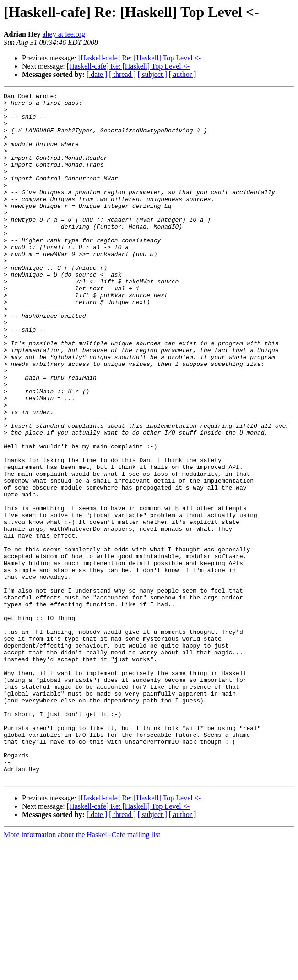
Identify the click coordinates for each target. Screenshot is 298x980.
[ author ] (183, 74)
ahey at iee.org (63, 34)
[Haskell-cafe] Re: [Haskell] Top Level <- (140, 58)
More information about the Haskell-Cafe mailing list (82, 972)
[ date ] (97, 74)
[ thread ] (122, 74)
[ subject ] (152, 74)
